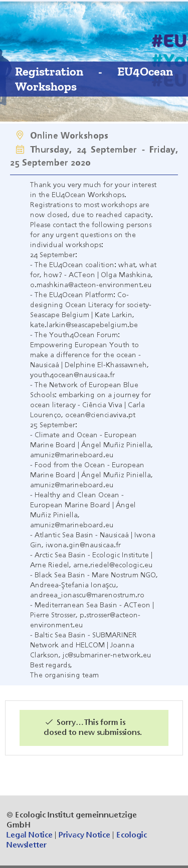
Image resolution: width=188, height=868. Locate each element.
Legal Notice (30, 835)
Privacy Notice (84, 835)
